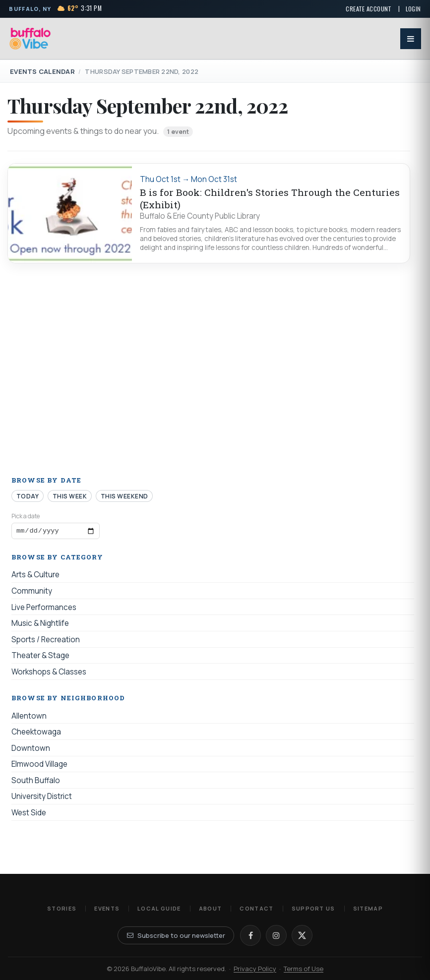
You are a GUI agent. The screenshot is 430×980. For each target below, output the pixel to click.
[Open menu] (411, 39)
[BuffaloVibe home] (30, 38)
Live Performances (44, 609)
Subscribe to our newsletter (176, 935)
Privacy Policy (255, 969)
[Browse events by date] (56, 532)
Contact (256, 908)
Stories (62, 908)
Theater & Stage (40, 657)
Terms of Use (304, 969)
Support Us (313, 908)
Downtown (31, 750)
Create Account (369, 9)
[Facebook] (250, 935)
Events (107, 908)
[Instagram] (276, 935)
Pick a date (26, 516)
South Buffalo (36, 782)
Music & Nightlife (40, 625)
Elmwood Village (39, 766)
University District (42, 798)
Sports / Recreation (46, 641)
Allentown (29, 717)
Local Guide (159, 908)
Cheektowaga (36, 734)
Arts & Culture (35, 577)
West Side (29, 814)
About (211, 908)
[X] (302, 935)
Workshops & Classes (49, 673)
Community (32, 592)
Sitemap (368, 908)
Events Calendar (42, 71)
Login (413, 9)
